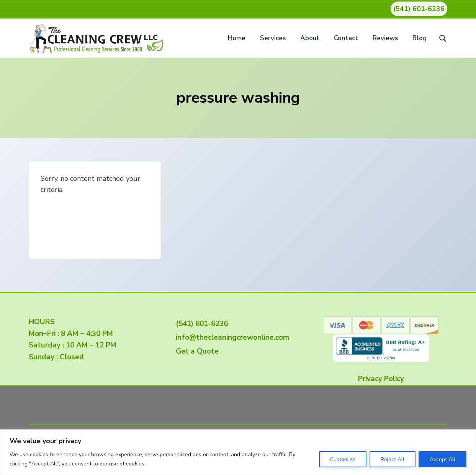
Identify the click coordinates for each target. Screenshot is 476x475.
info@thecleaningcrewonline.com (231, 337)
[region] (238, 452)
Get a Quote (195, 351)
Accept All (442, 459)
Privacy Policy (381, 379)
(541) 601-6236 (419, 9)
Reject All (393, 459)
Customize (343, 459)
